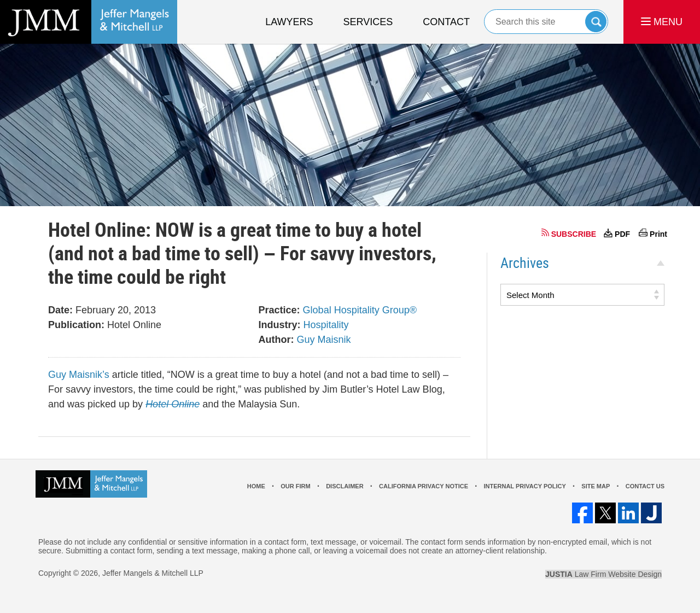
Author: (276, 340)
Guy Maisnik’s (79, 375)
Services (368, 22)
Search (596, 22)
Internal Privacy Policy (524, 486)
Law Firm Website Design (603, 574)
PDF (622, 234)
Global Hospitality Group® (360, 310)
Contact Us (645, 486)
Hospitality (326, 325)
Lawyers (289, 22)
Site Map (596, 486)
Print (658, 234)
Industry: (280, 325)
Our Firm (295, 486)
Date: (60, 310)
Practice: (279, 310)
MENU (662, 22)
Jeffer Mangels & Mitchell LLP (153, 573)
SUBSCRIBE (574, 234)
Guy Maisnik (324, 340)
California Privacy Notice (424, 486)
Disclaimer (345, 486)
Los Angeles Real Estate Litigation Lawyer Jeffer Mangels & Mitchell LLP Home (89, 22)
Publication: (76, 325)
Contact (446, 22)
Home (256, 486)
